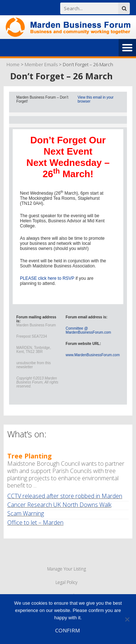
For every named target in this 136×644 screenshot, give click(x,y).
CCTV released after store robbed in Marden (65, 496)
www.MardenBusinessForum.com (93, 355)
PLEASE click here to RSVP (47, 278)
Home (13, 64)
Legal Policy (67, 582)
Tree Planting (30, 456)
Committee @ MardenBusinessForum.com (88, 330)
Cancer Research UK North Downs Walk (59, 505)
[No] (127, 619)
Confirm (67, 630)
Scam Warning (26, 513)
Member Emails (41, 64)
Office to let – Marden (35, 522)
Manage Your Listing (67, 569)
